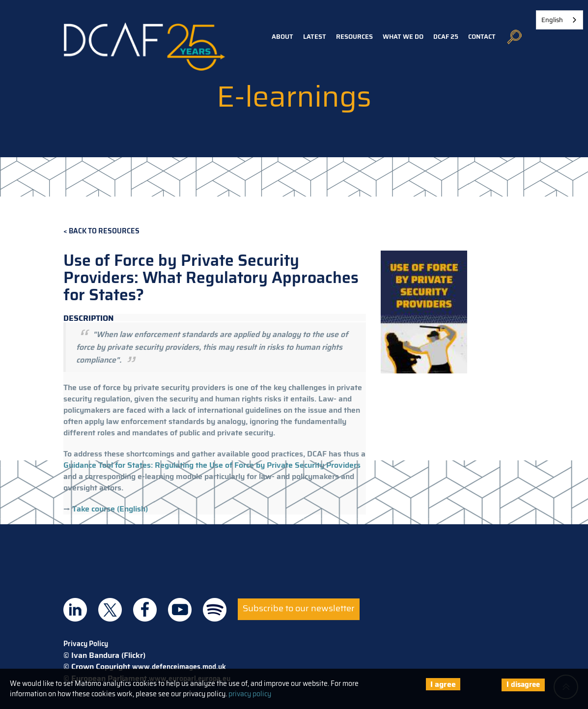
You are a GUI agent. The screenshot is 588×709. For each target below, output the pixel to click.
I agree (443, 684)
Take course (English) (110, 509)
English (552, 20)
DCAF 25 (446, 37)
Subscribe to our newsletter (299, 608)
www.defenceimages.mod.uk (179, 667)
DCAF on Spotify (215, 610)
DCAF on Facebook (145, 610)
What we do (403, 37)
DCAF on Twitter (110, 610)
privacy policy (250, 694)
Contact (482, 37)
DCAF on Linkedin (75, 610)
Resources (354, 37)
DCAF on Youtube (180, 610)
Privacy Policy (86, 644)
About (282, 37)
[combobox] (560, 20)
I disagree (523, 684)
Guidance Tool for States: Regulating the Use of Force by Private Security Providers (212, 465)
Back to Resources (104, 231)
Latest (315, 37)
